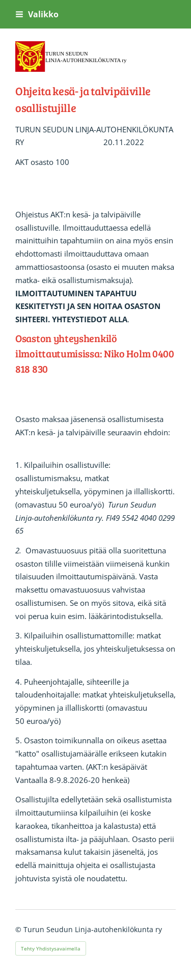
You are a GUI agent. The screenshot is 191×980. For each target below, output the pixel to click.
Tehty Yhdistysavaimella (51, 948)
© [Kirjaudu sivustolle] (19, 929)
